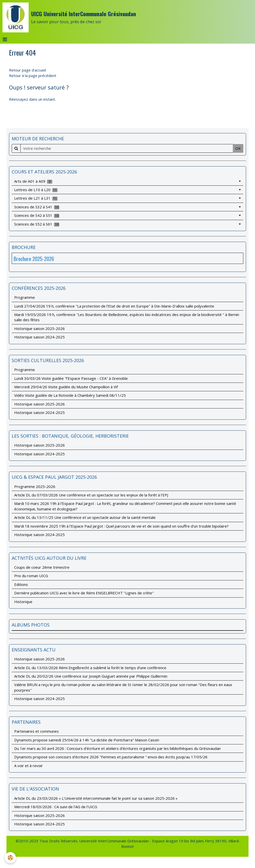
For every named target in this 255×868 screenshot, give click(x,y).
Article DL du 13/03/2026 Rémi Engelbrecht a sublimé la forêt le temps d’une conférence (90, 668)
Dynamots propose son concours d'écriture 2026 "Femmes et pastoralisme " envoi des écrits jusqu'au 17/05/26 (111, 757)
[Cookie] (11, 858)
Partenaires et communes (36, 731)
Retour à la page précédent (33, 76)
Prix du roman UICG (31, 576)
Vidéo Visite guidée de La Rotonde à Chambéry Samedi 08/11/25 (70, 395)
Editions (21, 584)
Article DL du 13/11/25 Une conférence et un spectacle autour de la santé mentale (85, 517)
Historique (23, 602)
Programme (25, 297)
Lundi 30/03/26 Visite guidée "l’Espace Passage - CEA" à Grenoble (71, 378)
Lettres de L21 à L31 (36, 198)
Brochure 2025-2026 (34, 258)
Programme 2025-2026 (35, 486)
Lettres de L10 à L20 (36, 190)
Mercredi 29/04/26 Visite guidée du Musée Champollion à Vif (66, 387)
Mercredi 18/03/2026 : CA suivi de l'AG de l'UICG (56, 807)
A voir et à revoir (29, 766)
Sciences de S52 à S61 (37, 224)
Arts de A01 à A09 (33, 181)
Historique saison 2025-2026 (39, 328)
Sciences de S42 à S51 (37, 215)
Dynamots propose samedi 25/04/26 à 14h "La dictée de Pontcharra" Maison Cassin (87, 740)
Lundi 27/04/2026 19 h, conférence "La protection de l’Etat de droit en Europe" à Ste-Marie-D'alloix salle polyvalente (114, 306)
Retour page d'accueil (27, 70)
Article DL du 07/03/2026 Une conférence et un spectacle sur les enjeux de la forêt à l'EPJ (91, 495)
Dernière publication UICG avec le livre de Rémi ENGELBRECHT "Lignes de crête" (84, 593)
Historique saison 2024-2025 (39, 337)
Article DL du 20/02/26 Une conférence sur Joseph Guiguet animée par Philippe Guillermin (91, 676)
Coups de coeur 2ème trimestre (42, 567)
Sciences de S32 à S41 (37, 207)
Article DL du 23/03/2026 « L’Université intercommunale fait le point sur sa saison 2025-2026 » (96, 798)
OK (238, 148)
